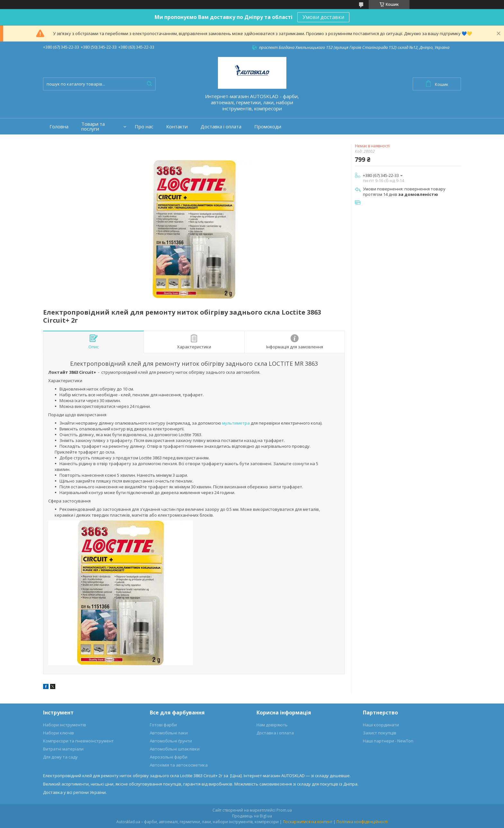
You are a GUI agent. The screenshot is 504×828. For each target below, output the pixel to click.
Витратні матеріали (63, 749)
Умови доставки (323, 17)
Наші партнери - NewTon (388, 741)
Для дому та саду (60, 757)
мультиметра (236, 423)
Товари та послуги (93, 126)
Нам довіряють (272, 725)
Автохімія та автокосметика (179, 765)
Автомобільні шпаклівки (175, 749)
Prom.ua (284, 810)
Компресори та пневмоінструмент (78, 741)
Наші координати (381, 725)
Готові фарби (163, 725)
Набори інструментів (65, 725)
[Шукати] (149, 84)
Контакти (177, 127)
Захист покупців (380, 733)
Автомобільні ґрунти (171, 741)
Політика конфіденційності (362, 822)
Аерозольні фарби (169, 757)
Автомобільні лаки (169, 733)
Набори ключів (59, 733)
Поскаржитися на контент (308, 822)
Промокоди (268, 127)
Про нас (144, 127)
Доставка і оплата (221, 127)
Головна (59, 127)
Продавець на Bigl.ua (252, 816)
